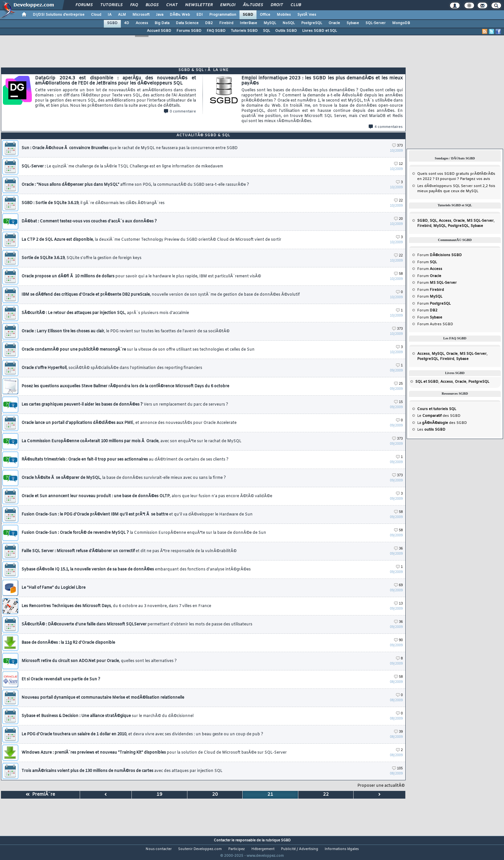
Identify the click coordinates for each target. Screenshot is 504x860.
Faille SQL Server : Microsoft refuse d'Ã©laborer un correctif (129, 551)
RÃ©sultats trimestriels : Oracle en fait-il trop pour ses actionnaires (125, 460)
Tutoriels (111, 5)
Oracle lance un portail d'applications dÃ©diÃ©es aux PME (129, 423)
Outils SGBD (286, 31)
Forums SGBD (189, 31)
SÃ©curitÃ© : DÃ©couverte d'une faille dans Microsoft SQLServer (137, 624)
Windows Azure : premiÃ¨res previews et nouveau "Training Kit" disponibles (154, 753)
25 (398, 384)
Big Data (162, 23)
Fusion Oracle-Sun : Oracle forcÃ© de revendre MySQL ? (144, 533)
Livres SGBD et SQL (319, 31)
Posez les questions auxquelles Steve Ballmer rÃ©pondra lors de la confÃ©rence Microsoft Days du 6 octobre (125, 386)
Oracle (334, 23)
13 (398, 604)
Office (265, 15)
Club (296, 5)
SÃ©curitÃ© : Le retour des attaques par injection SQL (105, 313)
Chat (172, 5)
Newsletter (199, 5)
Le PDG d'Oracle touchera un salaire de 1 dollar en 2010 (142, 734)
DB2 (209, 23)
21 (270, 795)
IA (110, 15)
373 (397, 146)
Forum (440, 255)
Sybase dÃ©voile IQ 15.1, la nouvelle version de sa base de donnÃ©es (136, 569)
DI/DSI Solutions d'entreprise (59, 15)
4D (127, 23)
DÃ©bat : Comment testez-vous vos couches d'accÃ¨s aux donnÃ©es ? (89, 221)
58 (398, 274)
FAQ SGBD (216, 31)
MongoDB (401, 23)
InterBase (248, 23)
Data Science (187, 23)
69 (398, 585)
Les (431, 430)
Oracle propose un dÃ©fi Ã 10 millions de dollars (141, 276)
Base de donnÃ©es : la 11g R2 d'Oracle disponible (68, 643)
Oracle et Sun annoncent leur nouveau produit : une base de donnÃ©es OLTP (147, 496)
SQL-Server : (122, 166)
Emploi (228, 5)
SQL (266, 31)
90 (398, 640)
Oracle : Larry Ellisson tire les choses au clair (126, 331)
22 (398, 201)
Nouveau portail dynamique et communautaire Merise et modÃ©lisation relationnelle (103, 698)
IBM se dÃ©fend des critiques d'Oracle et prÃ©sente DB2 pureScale (161, 295)
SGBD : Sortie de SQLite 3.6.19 (93, 203)
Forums (84, 5)
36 (398, 549)
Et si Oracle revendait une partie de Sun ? (61, 679)
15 (398, 402)
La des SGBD (442, 423)
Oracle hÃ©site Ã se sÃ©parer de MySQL (124, 478)
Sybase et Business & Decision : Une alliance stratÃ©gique (108, 716)
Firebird (226, 23)
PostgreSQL (312, 23)
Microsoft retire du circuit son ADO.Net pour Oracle (99, 661)
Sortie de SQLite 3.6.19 (81, 258)
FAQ (134, 5)
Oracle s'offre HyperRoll (112, 368)
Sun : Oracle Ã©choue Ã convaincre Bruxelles (130, 148)
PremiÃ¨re (40, 795)
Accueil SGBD (159, 31)
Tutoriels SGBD (244, 31)
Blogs (152, 5)
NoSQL (289, 23)
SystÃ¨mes (307, 15)
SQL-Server (376, 23)
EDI (200, 15)
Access (142, 23)
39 (398, 732)
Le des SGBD (439, 416)
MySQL (270, 23)
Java (160, 15)
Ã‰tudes (253, 5)
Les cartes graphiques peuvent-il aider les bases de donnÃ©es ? (125, 405)
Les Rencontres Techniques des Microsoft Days (116, 606)
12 (398, 164)
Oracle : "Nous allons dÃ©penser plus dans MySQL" (135, 185)
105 (397, 769)
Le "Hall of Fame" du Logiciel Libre (54, 588)
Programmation (223, 15)
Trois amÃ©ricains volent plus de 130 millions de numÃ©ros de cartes (122, 771)
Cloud (96, 15)
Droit (277, 5)
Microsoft (141, 15)
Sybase (353, 23)
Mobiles (284, 15)
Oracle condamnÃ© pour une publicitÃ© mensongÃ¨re (138, 350)
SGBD (248, 15)
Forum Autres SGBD (435, 324)
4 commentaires (386, 127)
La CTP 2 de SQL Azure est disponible (151, 240)
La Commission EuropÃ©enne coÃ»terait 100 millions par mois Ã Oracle (131, 441)
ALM (122, 15)
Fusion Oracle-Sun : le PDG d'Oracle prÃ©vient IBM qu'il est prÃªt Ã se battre (137, 515)
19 (159, 795)
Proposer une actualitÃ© (381, 786)
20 (398, 219)
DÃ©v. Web (180, 15)
